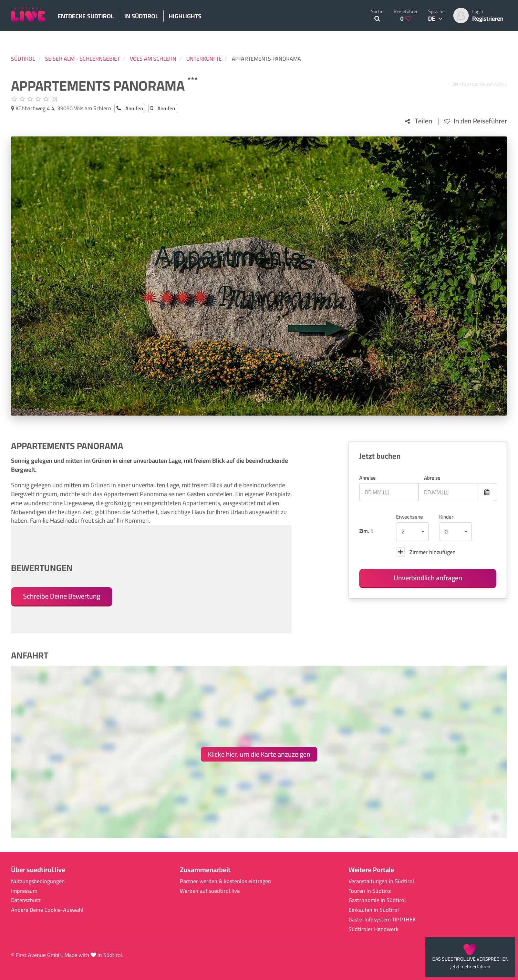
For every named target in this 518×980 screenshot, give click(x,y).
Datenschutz (26, 900)
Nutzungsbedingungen (38, 881)
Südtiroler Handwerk (374, 929)
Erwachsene (410, 517)
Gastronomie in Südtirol (377, 900)
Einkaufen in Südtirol (374, 910)
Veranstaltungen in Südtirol (381, 881)
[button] (412, 532)
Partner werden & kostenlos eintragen (225, 881)
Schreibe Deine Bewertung (62, 596)
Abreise (432, 478)
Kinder (446, 517)
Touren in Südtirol (370, 891)
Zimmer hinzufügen (426, 552)
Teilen (419, 121)
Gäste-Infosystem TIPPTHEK (382, 920)
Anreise (367, 478)
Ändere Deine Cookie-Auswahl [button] (47, 910)
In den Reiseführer (476, 121)
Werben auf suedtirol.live (210, 891)
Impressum (24, 891)
